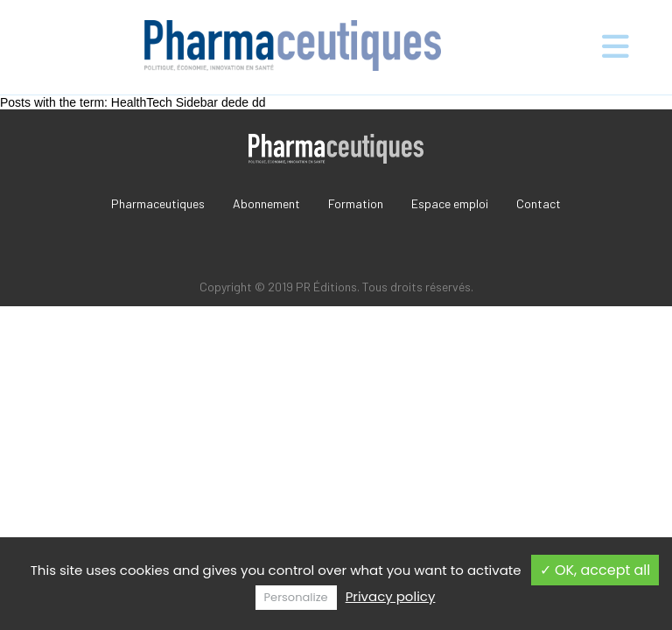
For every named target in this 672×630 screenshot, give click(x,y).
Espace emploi (450, 203)
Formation (356, 203)
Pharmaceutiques (158, 203)
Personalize (296, 597)
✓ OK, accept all (595, 570)
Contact (539, 203)
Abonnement (266, 203)
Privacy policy (391, 596)
